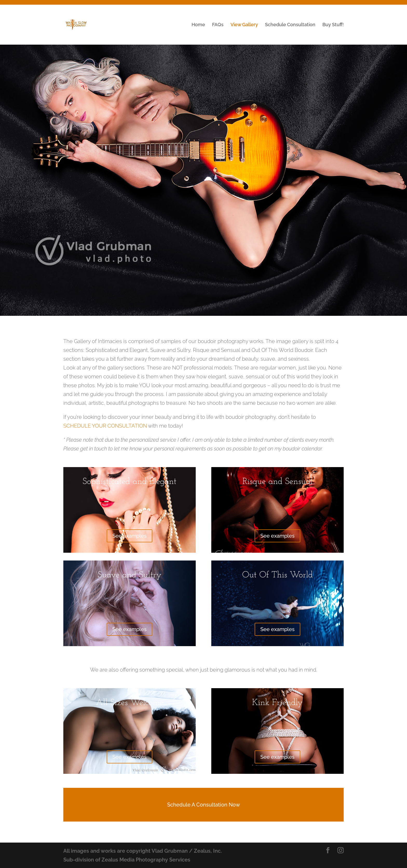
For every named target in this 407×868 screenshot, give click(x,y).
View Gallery (244, 25)
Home (198, 25)
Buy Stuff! (333, 25)
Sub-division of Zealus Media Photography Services (127, 860)
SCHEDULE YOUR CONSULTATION (105, 426)
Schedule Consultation (290, 25)
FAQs (218, 25)
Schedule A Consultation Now (203, 805)
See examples (130, 536)
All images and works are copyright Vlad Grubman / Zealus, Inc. (143, 851)
